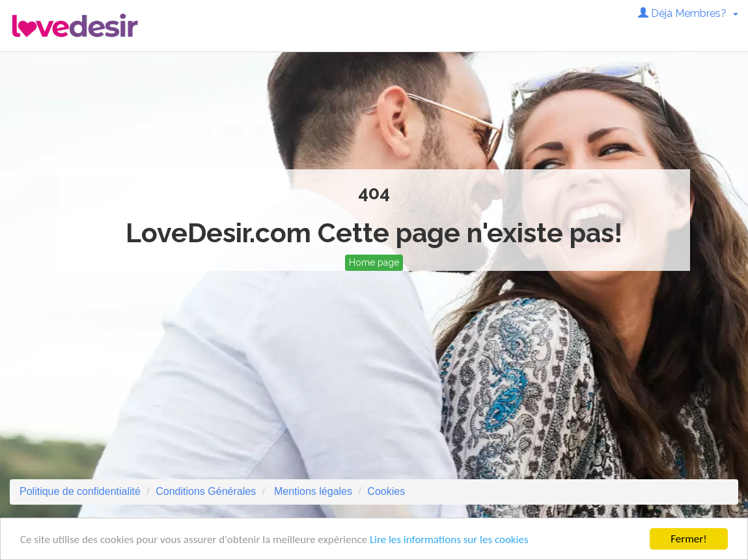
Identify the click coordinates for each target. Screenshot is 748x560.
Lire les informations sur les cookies (449, 539)
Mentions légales (312, 491)
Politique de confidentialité (80, 491)
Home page (374, 262)
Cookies (386, 491)
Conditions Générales (206, 491)
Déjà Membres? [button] (688, 13)
